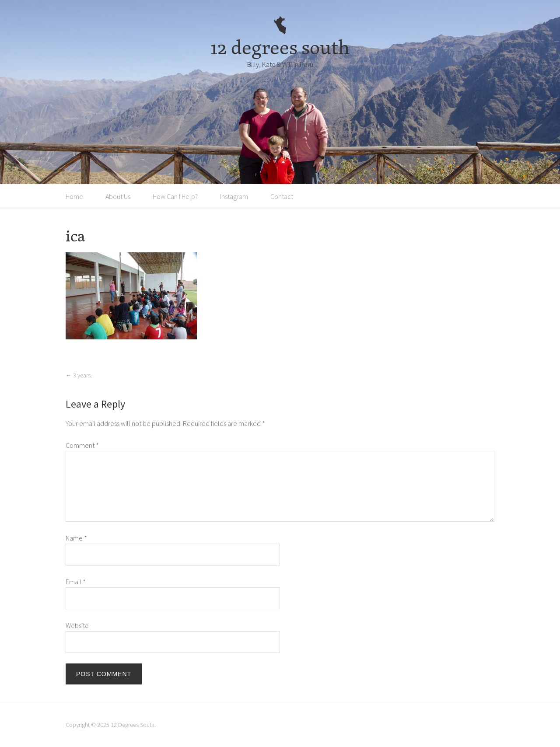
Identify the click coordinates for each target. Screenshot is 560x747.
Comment (82, 445)
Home (74, 196)
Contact (282, 196)
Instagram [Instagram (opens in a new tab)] (234, 196)
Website (77, 625)
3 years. (79, 375)
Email (76, 582)
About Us (118, 196)
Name (76, 538)
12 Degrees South (133, 725)
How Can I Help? (175, 196)
